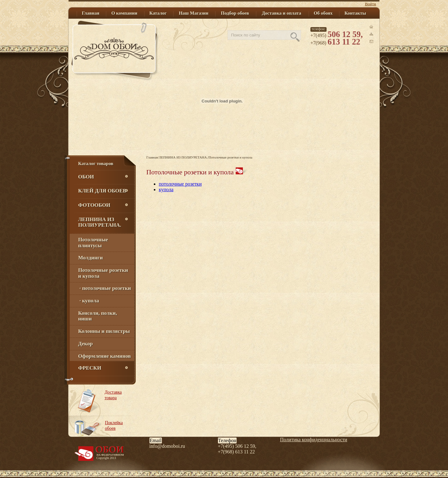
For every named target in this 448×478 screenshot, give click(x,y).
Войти (370, 4)
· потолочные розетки (105, 288)
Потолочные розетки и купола (103, 273)
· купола (89, 301)
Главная (152, 157)
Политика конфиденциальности (314, 440)
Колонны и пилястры (104, 331)
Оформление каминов (104, 356)
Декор (85, 344)
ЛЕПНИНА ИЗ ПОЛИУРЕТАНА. (183, 157)
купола (166, 189)
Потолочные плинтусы (93, 243)
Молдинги (90, 258)
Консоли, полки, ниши (98, 316)
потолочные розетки (180, 184)
